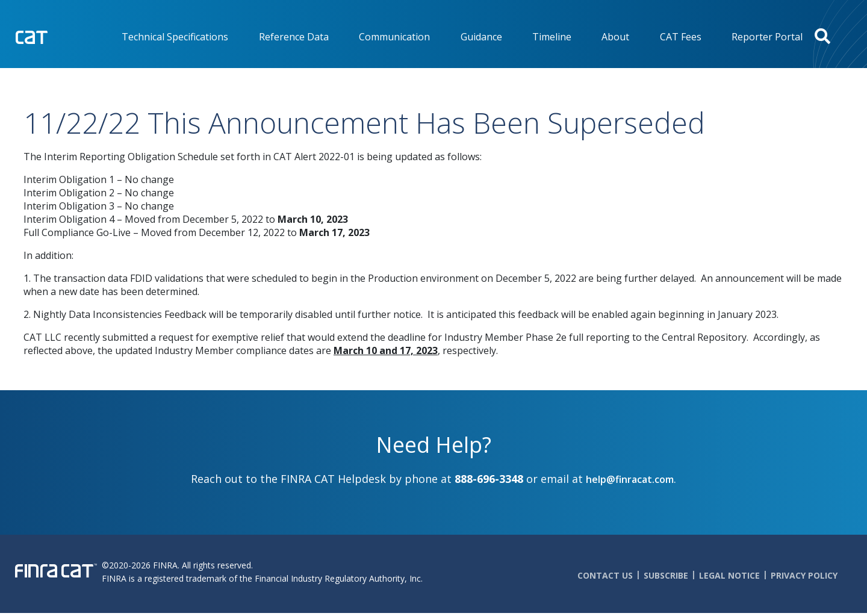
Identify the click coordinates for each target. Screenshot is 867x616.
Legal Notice (729, 575)
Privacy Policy (804, 575)
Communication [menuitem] (394, 37)
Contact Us (605, 575)
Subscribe (666, 575)
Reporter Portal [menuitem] (767, 37)
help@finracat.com (630, 479)
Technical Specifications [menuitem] (175, 37)
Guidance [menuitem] (481, 37)
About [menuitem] (615, 37)
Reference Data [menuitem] (294, 37)
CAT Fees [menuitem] (681, 37)
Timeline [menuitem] (552, 37)
